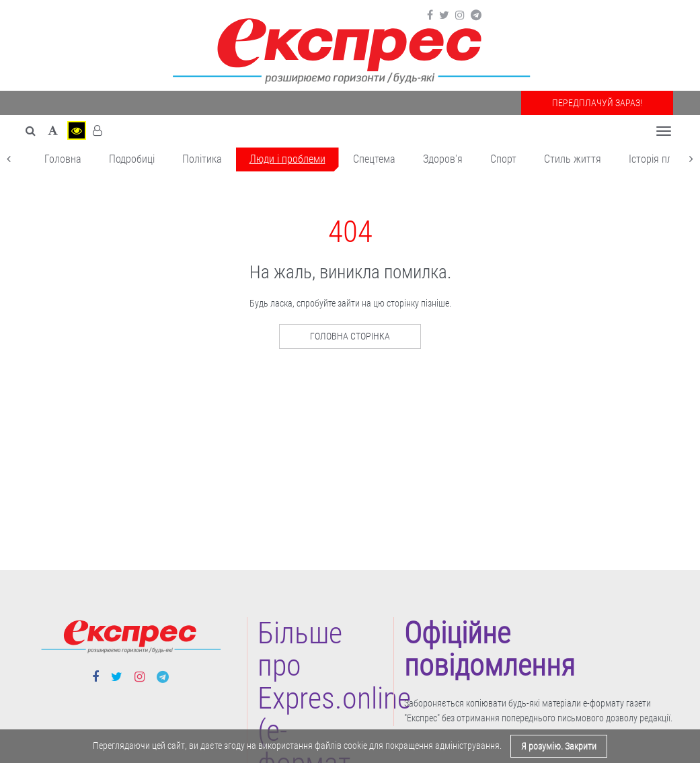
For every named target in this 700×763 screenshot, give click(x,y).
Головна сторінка (350, 336)
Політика (202, 159)
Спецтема (374, 159)
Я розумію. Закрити (559, 746)
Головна (63, 159)
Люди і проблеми (287, 159)
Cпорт (503, 159)
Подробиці (132, 159)
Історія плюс (657, 159)
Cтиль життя (573, 159)
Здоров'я (443, 159)
